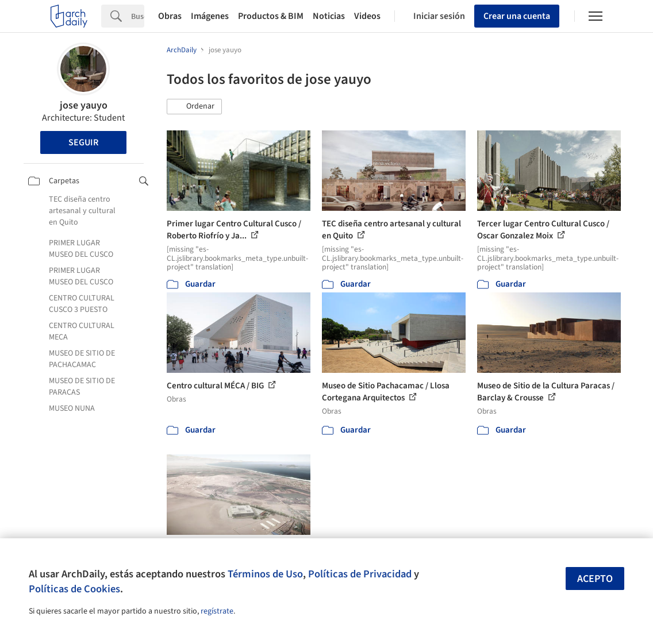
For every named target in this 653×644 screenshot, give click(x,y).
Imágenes (210, 16)
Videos (367, 16)
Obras (170, 16)
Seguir (83, 142)
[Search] (138, 16)
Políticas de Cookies (74, 589)
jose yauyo (84, 105)
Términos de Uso (265, 574)
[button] (194, 107)
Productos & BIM (271, 16)
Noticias (329, 16)
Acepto (595, 579)
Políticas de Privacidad (360, 574)
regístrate (217, 611)
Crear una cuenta (517, 16)
